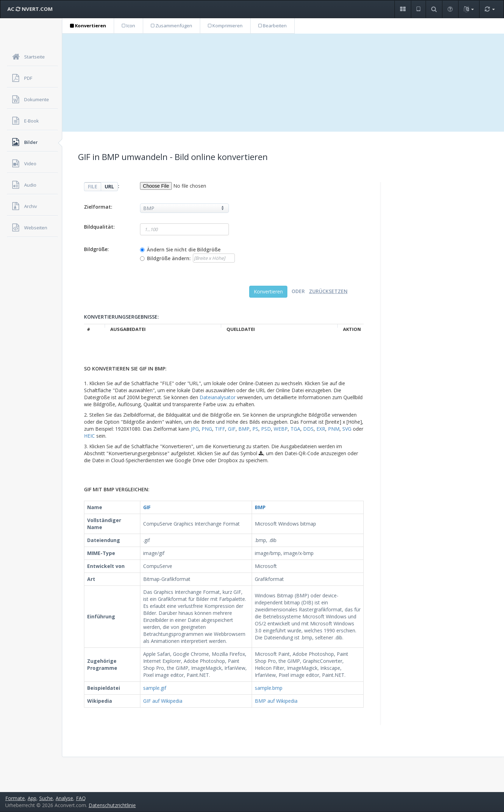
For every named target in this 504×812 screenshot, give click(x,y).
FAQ (81, 798)
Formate (15, 798)
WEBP (281, 429)
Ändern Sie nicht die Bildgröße (184, 249)
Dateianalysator (218, 397)
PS (255, 429)
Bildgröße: (96, 249)
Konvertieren (88, 26)
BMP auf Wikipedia (276, 701)
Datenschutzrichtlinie (112, 805)
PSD (266, 429)
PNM (334, 429)
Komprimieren (225, 26)
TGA (295, 429)
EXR (321, 429)
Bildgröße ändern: (169, 258)
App (32, 798)
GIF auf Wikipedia (163, 701)
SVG (347, 429)
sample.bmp (269, 688)
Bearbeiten (272, 26)
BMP (244, 429)
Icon (128, 26)
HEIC (89, 436)
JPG (195, 429)
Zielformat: (98, 207)
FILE (93, 186)
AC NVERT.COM (30, 9)
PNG (207, 429)
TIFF (220, 429)
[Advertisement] (283, 83)
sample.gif (155, 688)
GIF (232, 429)
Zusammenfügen (171, 26)
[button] (403, 9)
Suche (46, 798)
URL (109, 186)
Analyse (64, 798)
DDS (308, 429)
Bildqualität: (99, 227)
